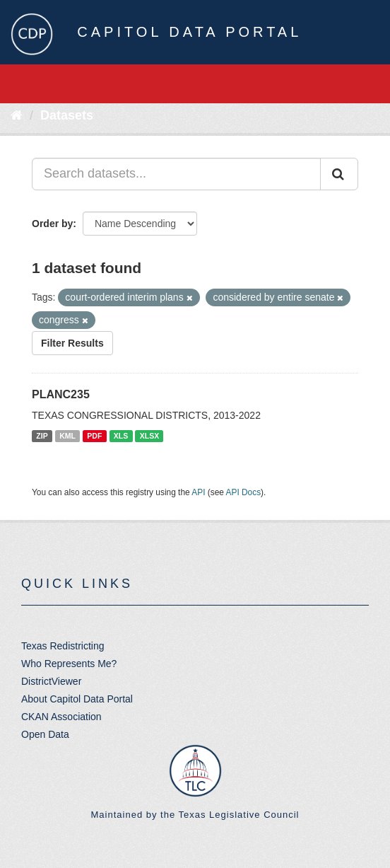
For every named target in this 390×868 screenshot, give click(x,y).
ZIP (42, 436)
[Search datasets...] (176, 174)
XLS (121, 436)
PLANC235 (61, 394)
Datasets (67, 115)
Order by (52, 224)
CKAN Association (61, 717)
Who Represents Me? (69, 664)
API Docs (244, 492)
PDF (94, 436)
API (198, 492)
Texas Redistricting (63, 646)
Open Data (45, 734)
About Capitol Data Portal (77, 699)
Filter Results (72, 343)
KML (67, 436)
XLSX (149, 436)
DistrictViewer (51, 681)
